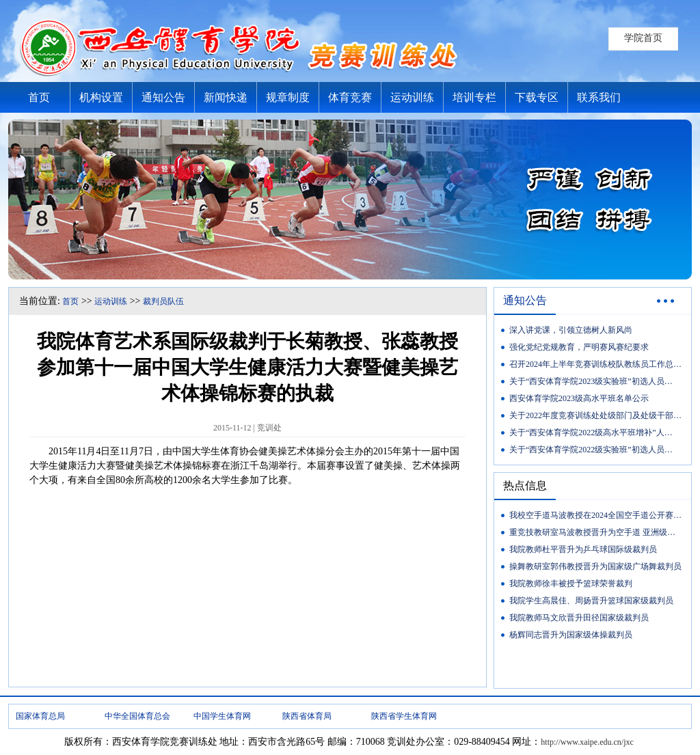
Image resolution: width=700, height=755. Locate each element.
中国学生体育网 (222, 716)
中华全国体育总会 (137, 716)
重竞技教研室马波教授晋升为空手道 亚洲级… (592, 532)
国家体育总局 (40, 716)
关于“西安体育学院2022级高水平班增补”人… (591, 433)
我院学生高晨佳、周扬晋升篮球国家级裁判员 (591, 601)
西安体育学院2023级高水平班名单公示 (579, 398)
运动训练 (412, 97)
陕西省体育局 (307, 716)
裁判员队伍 (163, 301)
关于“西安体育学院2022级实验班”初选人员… (591, 450)
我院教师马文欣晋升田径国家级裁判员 (579, 618)
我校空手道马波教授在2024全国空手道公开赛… (595, 515)
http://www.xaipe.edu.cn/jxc (587, 742)
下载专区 (537, 97)
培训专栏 (474, 97)
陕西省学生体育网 (404, 716)
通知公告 (163, 97)
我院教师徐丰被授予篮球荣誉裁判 (571, 584)
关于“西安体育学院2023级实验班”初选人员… (591, 381)
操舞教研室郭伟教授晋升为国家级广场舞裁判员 (595, 566)
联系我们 (599, 97)
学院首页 (643, 38)
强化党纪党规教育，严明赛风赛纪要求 (579, 347)
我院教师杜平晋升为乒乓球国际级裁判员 (583, 549)
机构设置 (101, 97)
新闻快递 (226, 97)
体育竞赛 (350, 97)
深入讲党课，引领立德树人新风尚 (571, 330)
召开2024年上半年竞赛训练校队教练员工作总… (595, 364)
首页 (39, 97)
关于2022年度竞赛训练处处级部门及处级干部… (595, 415)
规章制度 (288, 97)
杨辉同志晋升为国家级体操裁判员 (571, 635)
